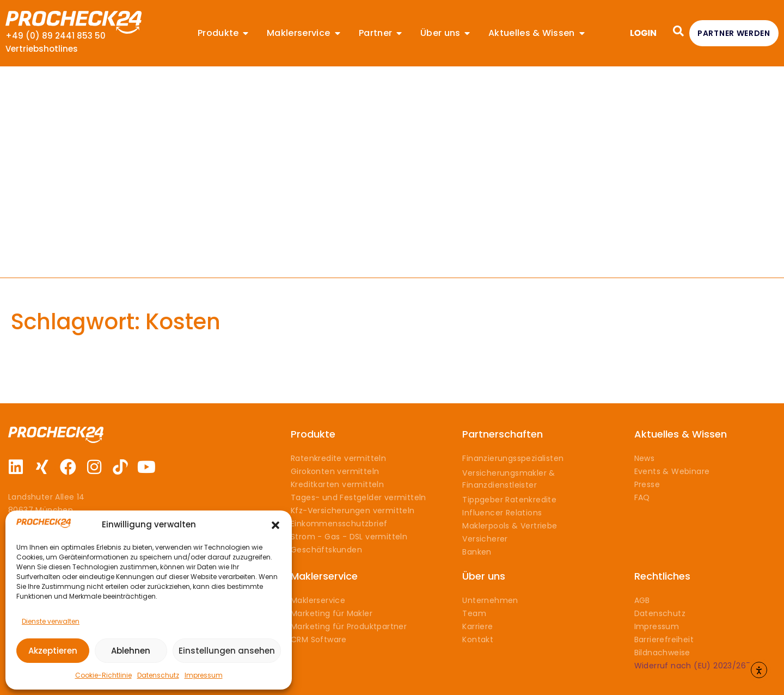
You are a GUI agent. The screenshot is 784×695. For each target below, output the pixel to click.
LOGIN (643, 33)
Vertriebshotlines (42, 49)
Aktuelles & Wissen (681, 434)
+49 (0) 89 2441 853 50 (56, 36)
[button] (275, 525)
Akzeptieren (53, 651)
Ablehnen (131, 651)
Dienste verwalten (51, 621)
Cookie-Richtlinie (103, 675)
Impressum (204, 675)
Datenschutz (158, 675)
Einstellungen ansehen (227, 651)
